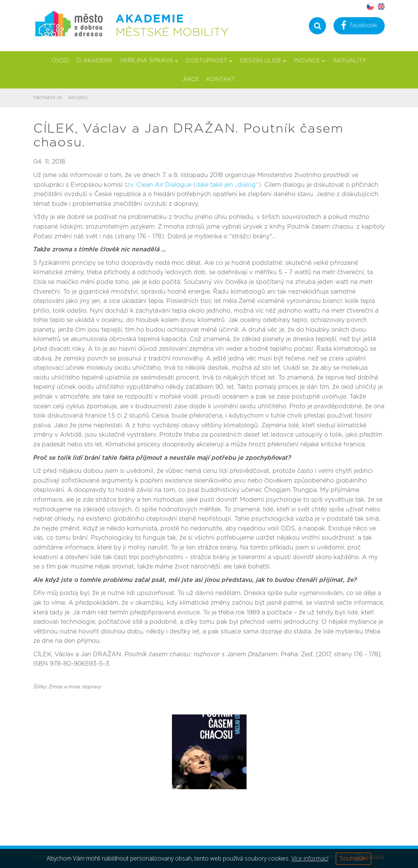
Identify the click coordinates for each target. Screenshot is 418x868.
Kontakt (221, 79)
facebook (359, 26)
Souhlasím (354, 858)
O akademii (94, 61)
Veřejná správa (149, 61)
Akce (191, 79)
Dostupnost (209, 61)
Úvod (60, 61)
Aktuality (350, 61)
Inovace (310, 61)
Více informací (310, 858)
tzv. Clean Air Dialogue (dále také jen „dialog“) (193, 185)
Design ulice (263, 61)
